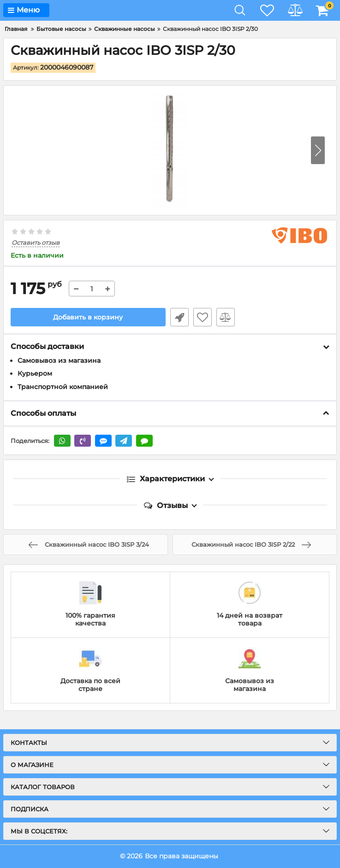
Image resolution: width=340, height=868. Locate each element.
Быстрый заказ (179, 317)
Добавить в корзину (88, 317)
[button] (318, 150)
